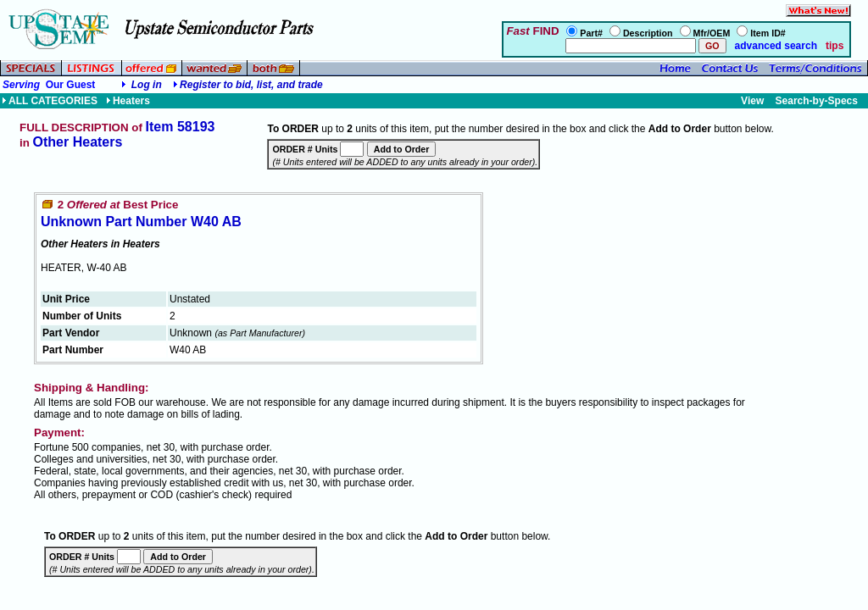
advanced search (774, 46)
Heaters (128, 101)
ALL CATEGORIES (50, 101)
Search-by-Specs (817, 101)
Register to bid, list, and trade (251, 85)
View (752, 101)
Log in (147, 85)
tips (835, 46)
